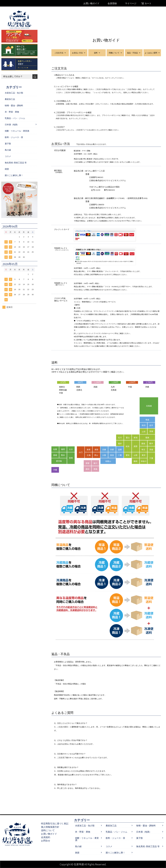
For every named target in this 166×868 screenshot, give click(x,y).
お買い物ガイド (91, 3)
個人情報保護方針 (52, 827)
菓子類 (8, 144)
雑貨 (7, 169)
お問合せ (47, 841)
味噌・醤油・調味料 (14, 106)
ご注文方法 (60, 53)
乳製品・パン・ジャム (15, 118)
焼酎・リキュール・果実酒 (17, 131)
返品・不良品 (134, 53)
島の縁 (8, 150)
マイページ (131, 3)
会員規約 (47, 837)
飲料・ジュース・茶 (14, 137)
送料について (49, 830)
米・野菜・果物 (12, 112)
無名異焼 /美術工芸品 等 (16, 163)
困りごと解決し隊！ (14, 175)
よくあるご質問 (152, 53)
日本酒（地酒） (12, 125)
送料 (97, 53)
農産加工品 (10, 99)
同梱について (115, 53)
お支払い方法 (79, 53)
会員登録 (112, 3)
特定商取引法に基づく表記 (56, 824)
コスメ (8, 156)
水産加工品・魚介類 (14, 93)
